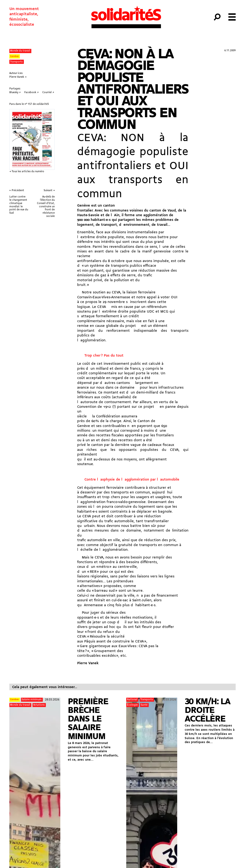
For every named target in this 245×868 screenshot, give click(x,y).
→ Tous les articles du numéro (27, 172)
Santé (144, 705)
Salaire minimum (32, 700)
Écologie (132, 705)
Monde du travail (20, 51)
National (132, 700)
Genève (14, 57)
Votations (39, 705)
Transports (16, 62)
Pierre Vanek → (18, 77)
